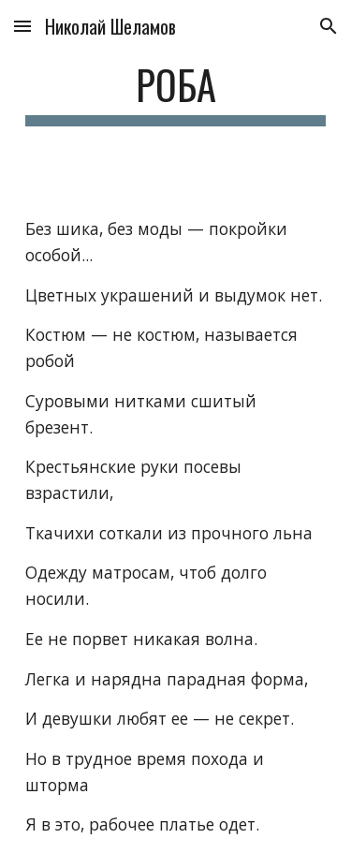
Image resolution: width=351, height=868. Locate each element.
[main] (176, 93)
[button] (22, 26)
